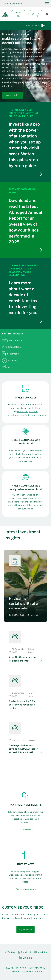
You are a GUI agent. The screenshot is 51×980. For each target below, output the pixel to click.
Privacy (21, 968)
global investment (19, 505)
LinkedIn (26, 958)
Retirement (31, 415)
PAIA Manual (37, 968)
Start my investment (25, 889)
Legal (10, 968)
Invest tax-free (13, 95)
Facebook (25, 952)
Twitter (10, 952)
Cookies (14, 971)
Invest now (19, 14)
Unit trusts (23, 412)
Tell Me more (25, 830)
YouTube (41, 952)
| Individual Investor (14, 4)
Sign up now (26, 930)
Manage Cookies (32, 971)
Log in (36, 14)
